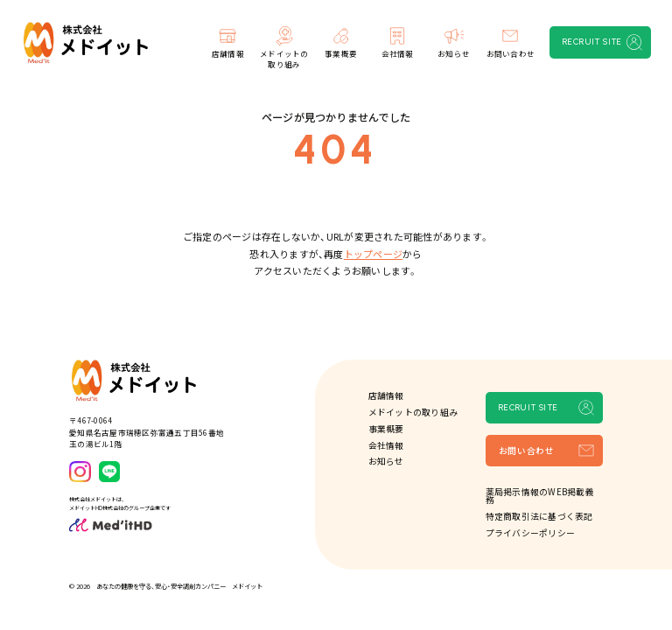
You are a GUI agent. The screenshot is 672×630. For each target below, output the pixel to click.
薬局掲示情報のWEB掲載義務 (540, 496)
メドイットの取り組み (413, 412)
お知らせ (386, 461)
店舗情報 (386, 395)
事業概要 (386, 429)
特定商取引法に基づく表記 (539, 516)
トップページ (373, 254)
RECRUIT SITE (592, 42)
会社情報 (386, 445)
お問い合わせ (527, 451)
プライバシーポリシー (530, 533)
